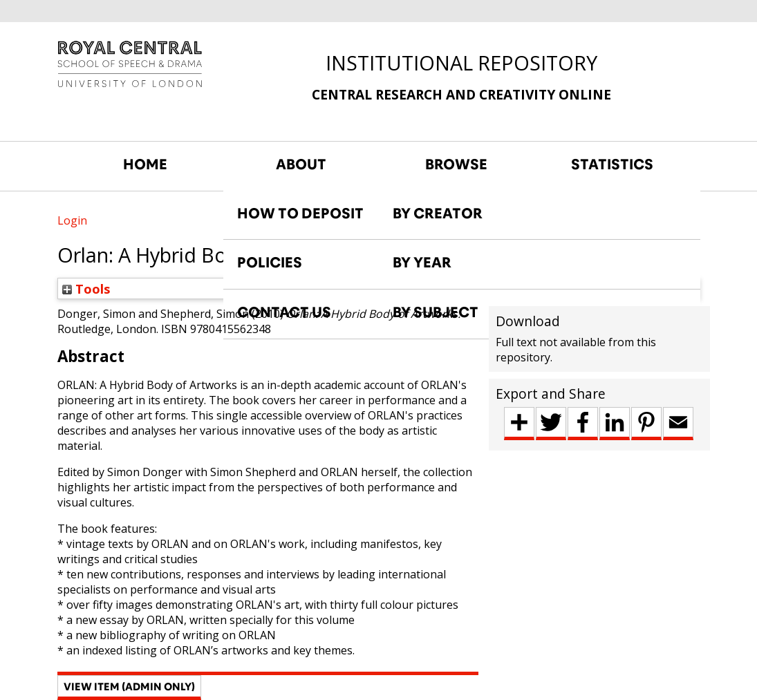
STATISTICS (612, 164)
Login (72, 220)
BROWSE (456, 164)
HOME (145, 164)
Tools (86, 288)
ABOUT (301, 164)
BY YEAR (422, 263)
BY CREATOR (438, 214)
